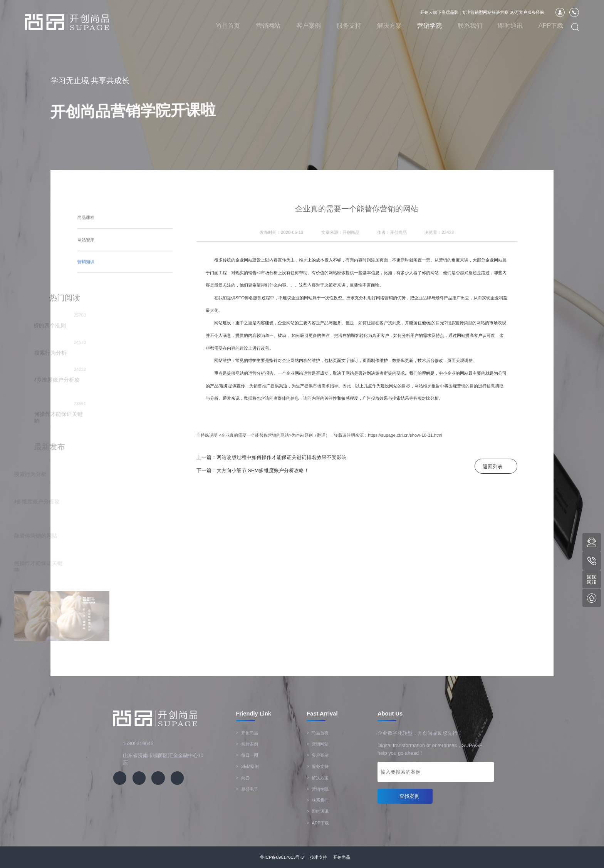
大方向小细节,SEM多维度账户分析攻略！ (263, 470)
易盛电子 (247, 789)
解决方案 (389, 25)
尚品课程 (86, 213)
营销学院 (430, 25)
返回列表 (493, 467)
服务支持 (349, 25)
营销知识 (86, 251)
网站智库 (86, 232)
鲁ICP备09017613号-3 (282, 857)
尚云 (243, 778)
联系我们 (470, 25)
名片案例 (247, 744)
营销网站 (268, 25)
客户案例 (309, 25)
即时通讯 (510, 25)
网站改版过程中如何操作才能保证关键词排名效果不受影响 (282, 457)
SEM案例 (248, 766)
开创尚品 (247, 733)
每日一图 (247, 755)
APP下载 (551, 25)
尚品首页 (228, 25)
